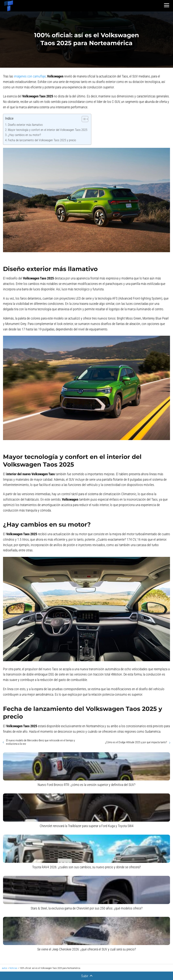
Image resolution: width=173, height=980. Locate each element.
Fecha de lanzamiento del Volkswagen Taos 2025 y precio (42, 140)
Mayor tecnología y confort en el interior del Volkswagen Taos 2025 (48, 130)
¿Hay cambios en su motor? (24, 135)
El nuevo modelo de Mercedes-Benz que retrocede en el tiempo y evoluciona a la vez (40, 742)
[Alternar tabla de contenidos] (83, 119)
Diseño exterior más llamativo (25, 125)
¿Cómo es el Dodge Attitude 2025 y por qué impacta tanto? (136, 742)
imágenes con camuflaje (30, 76)
